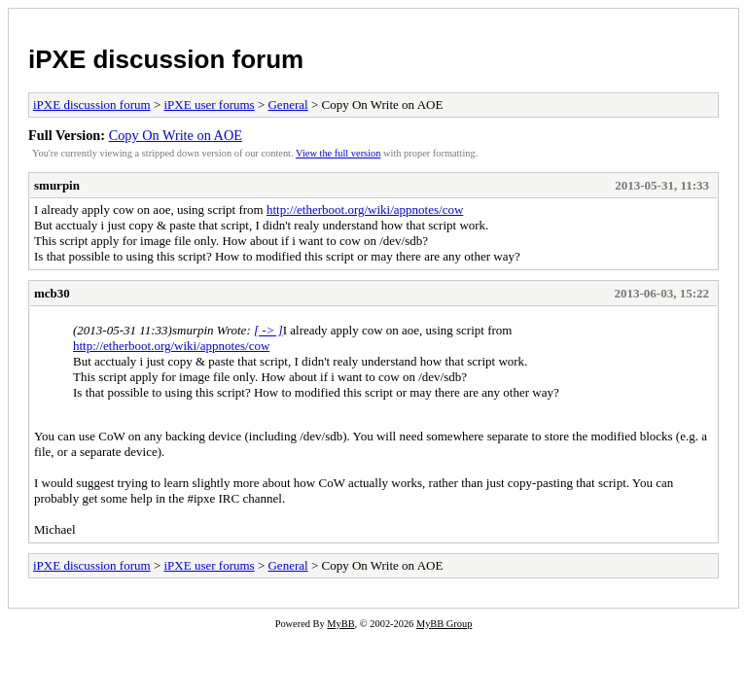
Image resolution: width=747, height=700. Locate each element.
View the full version (338, 153)
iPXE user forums (209, 105)
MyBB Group (444, 624)
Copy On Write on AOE (176, 135)
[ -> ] (268, 330)
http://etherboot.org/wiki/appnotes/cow (365, 210)
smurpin (57, 185)
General (287, 105)
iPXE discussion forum (166, 59)
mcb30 (52, 293)
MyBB (340, 624)
